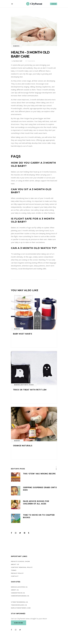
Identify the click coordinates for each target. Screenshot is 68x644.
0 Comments (31, 61)
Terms (14, 570)
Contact (15, 576)
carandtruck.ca (18, 593)
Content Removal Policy (22, 567)
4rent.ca (15, 590)
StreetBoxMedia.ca (19, 602)
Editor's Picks (27, 385)
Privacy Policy (17, 573)
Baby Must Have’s (23, 334)
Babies (16, 46)
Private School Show (20, 561)
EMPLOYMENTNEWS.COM (21, 608)
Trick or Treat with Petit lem (30, 390)
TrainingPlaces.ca (19, 605)
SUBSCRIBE (54, 4)
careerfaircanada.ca (20, 596)
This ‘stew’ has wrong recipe (39, 474)
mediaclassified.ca (19, 587)
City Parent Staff (18, 61)
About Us (15, 564)
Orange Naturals (23, 446)
